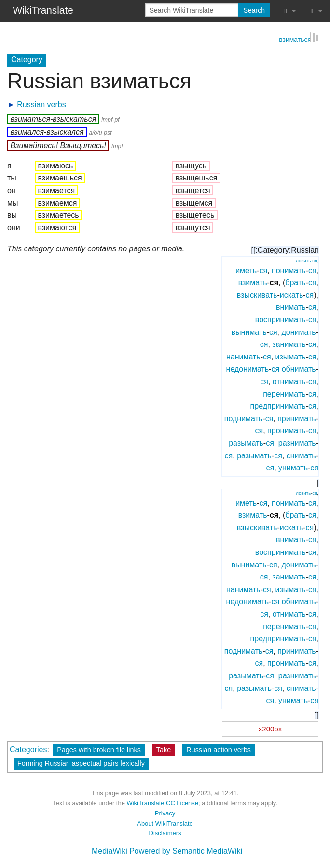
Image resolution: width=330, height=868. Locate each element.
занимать (289, 344)
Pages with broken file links (99, 749)
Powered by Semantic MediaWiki (186, 850)
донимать (298, 331)
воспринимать (281, 319)
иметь (246, 269)
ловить (303, 260)
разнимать (297, 443)
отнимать (289, 381)
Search (254, 10)
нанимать (243, 356)
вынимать (249, 331)
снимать (301, 455)
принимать (296, 418)
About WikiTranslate (165, 822)
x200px (270, 728)
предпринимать (278, 406)
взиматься (295, 39)
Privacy (165, 813)
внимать (291, 307)
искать (292, 295)
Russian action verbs (219, 749)
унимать (293, 467)
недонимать (248, 368)
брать (295, 282)
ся (315, 260)
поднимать (244, 418)
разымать (246, 443)
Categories (28, 749)
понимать (289, 269)
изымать (291, 356)
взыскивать (257, 295)
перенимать (284, 393)
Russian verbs (41, 103)
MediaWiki (110, 850)
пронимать (286, 430)
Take (164, 749)
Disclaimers (165, 833)
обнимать (299, 368)
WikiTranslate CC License (162, 803)
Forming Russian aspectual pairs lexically (81, 763)
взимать (253, 282)
